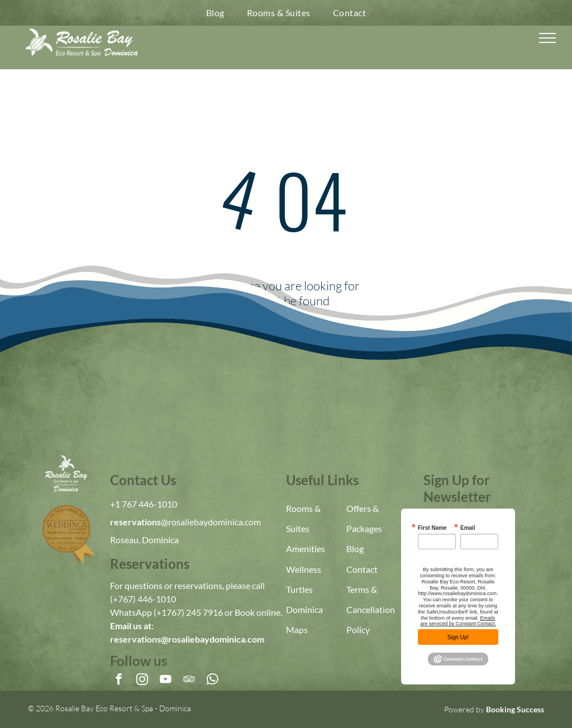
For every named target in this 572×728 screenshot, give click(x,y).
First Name (432, 528)
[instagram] (142, 681)
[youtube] (166, 681)
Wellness (304, 569)
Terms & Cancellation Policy (371, 609)
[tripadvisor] (189, 681)
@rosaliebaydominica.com (211, 522)
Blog (355, 549)
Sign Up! (458, 637)
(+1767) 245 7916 (188, 612)
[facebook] (119, 681)
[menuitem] (215, 13)
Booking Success (515, 709)
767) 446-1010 (147, 599)
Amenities (306, 549)
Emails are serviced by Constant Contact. (458, 621)
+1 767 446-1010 (144, 504)
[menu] (547, 38)
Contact (362, 569)
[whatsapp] (213, 681)
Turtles (299, 589)
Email (468, 528)
